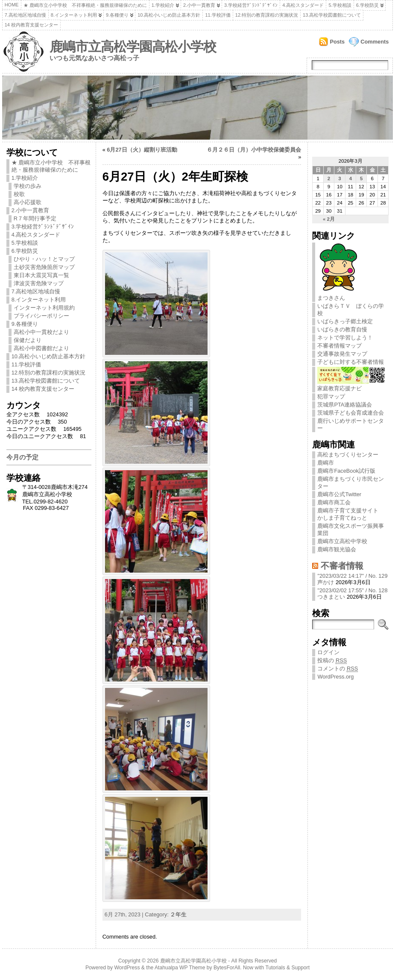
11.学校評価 (218, 15)
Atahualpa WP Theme (180, 968)
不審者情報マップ (339, 346)
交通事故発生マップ (342, 354)
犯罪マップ (331, 396)
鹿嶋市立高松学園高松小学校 (133, 47)
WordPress (127, 968)
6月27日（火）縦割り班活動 (142, 150)
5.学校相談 (340, 5)
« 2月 (329, 219)
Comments (375, 42)
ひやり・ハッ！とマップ (44, 259)
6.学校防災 (367, 5)
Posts (337, 42)
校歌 (19, 194)
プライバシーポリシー (41, 316)
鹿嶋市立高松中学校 (342, 541)
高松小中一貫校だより (41, 332)
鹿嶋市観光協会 (337, 549)
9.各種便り (117, 15)
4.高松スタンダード (303, 5)
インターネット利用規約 (44, 308)
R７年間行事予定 (35, 218)
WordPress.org (335, 677)
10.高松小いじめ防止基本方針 (169, 15)
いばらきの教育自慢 (342, 329)
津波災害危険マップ (39, 283)
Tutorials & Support (287, 968)
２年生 (178, 914)
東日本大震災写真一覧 (41, 275)
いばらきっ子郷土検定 (345, 321)
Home (12, 5)
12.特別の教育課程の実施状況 (267, 15)
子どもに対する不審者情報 (351, 362)
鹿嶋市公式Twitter (339, 494)
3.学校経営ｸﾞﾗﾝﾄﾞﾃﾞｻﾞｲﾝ (251, 5)
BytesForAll (227, 968)
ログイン (328, 652)
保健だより (28, 340)
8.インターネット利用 (74, 15)
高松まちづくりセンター (348, 455)
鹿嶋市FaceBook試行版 (346, 471)
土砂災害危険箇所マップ (44, 267)
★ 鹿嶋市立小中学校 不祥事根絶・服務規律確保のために (85, 5)
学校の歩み (28, 186)
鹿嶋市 (326, 463)
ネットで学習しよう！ (345, 338)
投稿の (332, 661)
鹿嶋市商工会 (334, 502)
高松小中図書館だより (41, 348)
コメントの (338, 669)
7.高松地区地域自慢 (25, 15)
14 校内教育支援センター (31, 25)
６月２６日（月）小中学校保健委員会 (254, 150)
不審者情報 (342, 566)
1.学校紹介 (163, 5)
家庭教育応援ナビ (351, 385)
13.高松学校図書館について (332, 15)
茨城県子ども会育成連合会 (351, 413)
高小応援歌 (28, 202)
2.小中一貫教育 (199, 5)
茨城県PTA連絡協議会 (345, 405)
